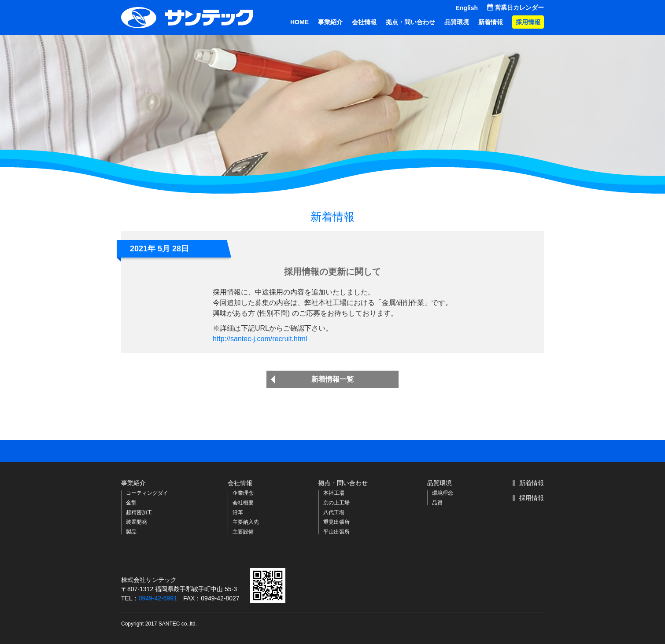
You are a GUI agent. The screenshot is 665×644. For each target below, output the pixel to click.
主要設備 (243, 532)
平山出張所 (336, 532)
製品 (131, 532)
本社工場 (334, 493)
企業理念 (243, 493)
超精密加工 (139, 512)
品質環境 (457, 22)
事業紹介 (330, 22)
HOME (299, 22)
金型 (131, 503)
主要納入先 (246, 522)
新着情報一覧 (332, 379)
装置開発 (137, 522)
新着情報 (491, 22)
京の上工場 (336, 503)
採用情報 (528, 22)
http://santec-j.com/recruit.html (260, 339)
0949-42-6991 (158, 598)
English (467, 8)
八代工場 (334, 512)
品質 (437, 503)
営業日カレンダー (519, 7)
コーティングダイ (147, 493)
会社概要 (243, 503)
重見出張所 (336, 522)
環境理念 (443, 493)
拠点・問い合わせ (410, 22)
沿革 (238, 512)
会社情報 (364, 22)
